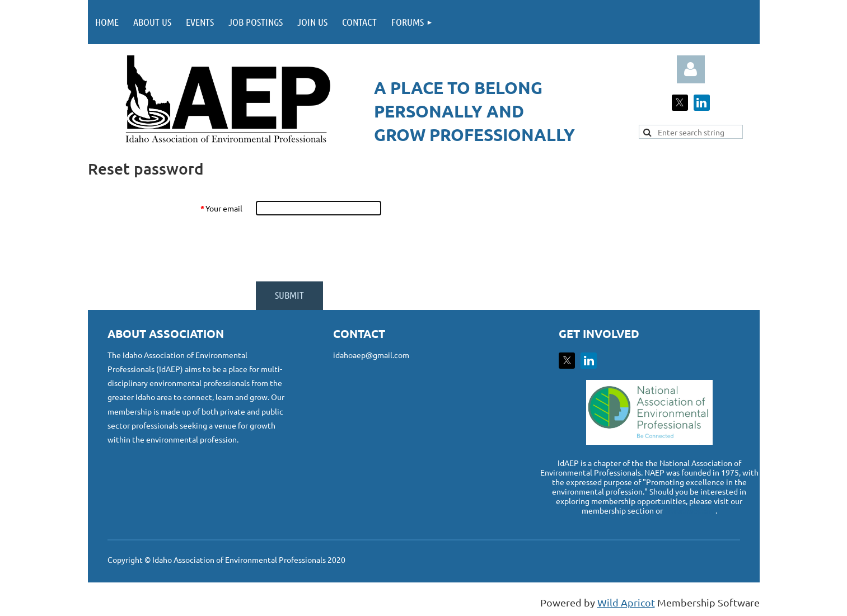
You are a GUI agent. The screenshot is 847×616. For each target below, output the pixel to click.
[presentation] (341, 248)
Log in (691, 69)
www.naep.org (690, 510)
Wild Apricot (626, 602)
